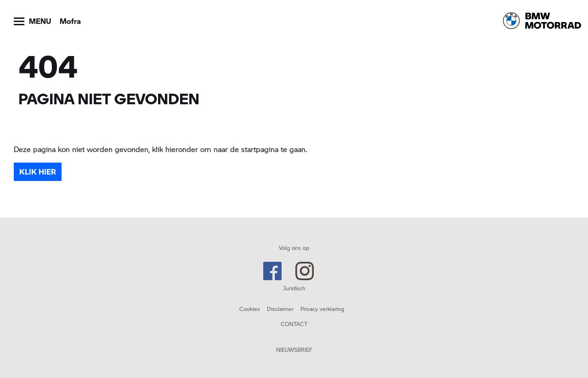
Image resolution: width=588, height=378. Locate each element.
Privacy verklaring (322, 309)
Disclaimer (280, 309)
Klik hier (38, 172)
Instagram (305, 271)
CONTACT (294, 324)
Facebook (272, 271)
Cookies (250, 309)
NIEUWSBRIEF (294, 350)
